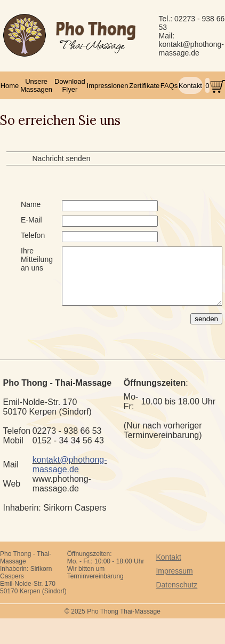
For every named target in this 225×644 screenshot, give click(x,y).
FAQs (169, 86)
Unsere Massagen (36, 85)
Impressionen (108, 86)
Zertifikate (144, 86)
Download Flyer (70, 85)
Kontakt (190, 86)
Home (10, 86)
